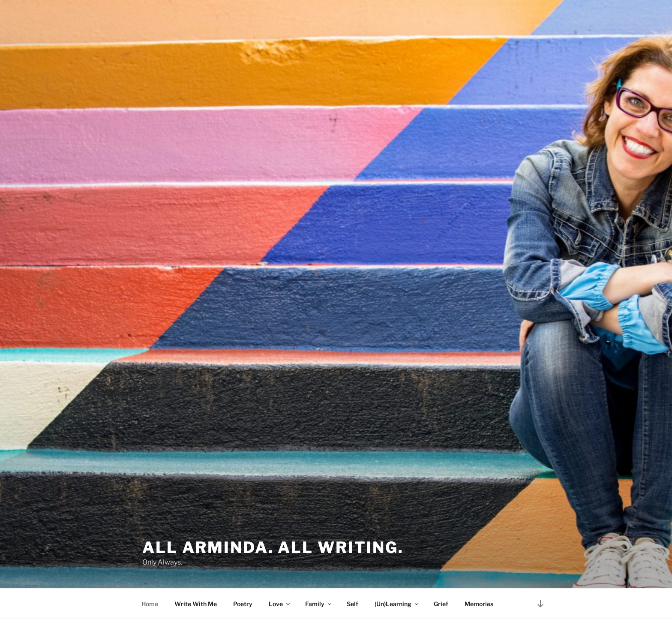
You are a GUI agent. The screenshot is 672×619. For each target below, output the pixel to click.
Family (319, 604)
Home (150, 604)
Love (280, 604)
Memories (479, 604)
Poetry (243, 604)
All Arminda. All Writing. (273, 547)
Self (352, 604)
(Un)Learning (397, 604)
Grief (441, 604)
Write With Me (196, 604)
